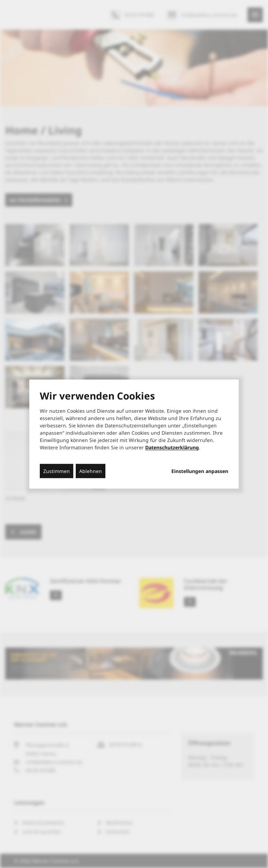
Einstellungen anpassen (200, 471)
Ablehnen (91, 471)
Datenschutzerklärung (172, 447)
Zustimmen (57, 471)
